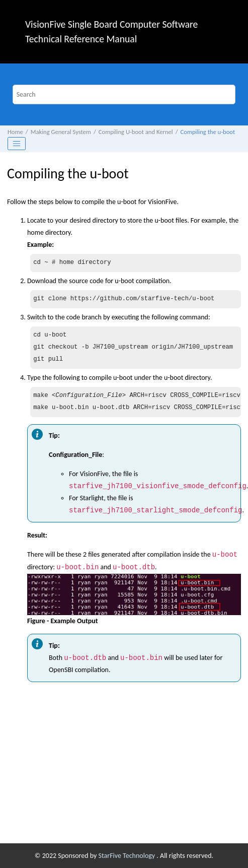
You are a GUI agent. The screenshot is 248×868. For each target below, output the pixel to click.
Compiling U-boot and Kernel (136, 132)
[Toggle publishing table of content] (17, 144)
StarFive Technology (128, 856)
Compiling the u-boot (208, 132)
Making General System (61, 132)
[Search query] (124, 94)
